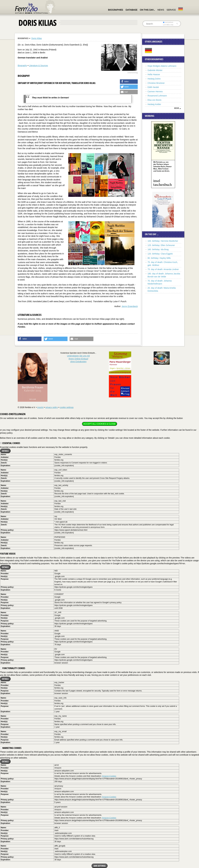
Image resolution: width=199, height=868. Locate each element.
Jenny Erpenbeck (130, 306)
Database (131, 10)
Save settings (99, 866)
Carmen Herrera (155, 92)
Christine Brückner (156, 83)
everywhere (168, 22)
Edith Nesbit (153, 87)
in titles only (168, 25)
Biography (22, 66)
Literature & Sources (39, 66)
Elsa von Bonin (154, 100)
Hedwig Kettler (154, 104)
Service (171, 10)
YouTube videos (8, 554)
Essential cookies (10, 443)
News (161, 10)
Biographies (115, 10)
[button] (129, 82)
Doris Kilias (37, 38)
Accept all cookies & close (99, 424)
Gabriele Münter (155, 70)
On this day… (147, 10)
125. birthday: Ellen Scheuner (161, 245)
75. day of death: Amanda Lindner (163, 269)
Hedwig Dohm (154, 79)
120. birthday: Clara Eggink (160, 254)
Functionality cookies (13, 668)
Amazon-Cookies (109, 776)
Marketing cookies (11, 748)
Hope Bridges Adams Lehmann (162, 66)
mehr (177, 108)
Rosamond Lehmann (157, 96)
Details (5, 451)
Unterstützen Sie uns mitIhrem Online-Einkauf (78, 359)
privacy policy (52, 407)
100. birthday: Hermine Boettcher (163, 241)
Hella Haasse (154, 74)
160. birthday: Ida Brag (158, 249)
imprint (40, 407)
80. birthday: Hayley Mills (159, 258)
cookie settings (67, 407)
